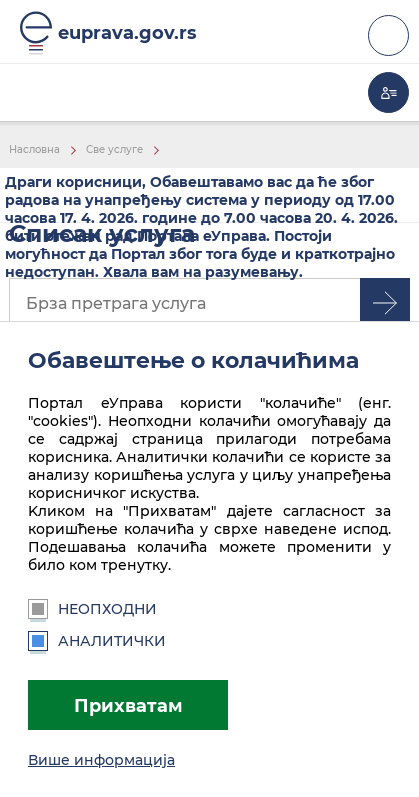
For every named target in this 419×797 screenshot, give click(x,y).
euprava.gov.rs (127, 32)
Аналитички (97, 641)
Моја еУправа (388, 92)
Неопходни (92, 609)
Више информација (101, 760)
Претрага (385, 303)
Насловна (34, 149)
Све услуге (114, 149)
